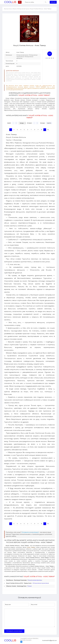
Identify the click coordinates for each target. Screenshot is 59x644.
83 (48, 130)
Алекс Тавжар (20, 52)
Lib (10, 2)
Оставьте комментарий (30, 532)
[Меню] (20, 2)
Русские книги (8, 9)
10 (42, 130)
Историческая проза (23, 9)
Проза (15, 9)
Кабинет (53, 2)
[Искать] (46, 2)
